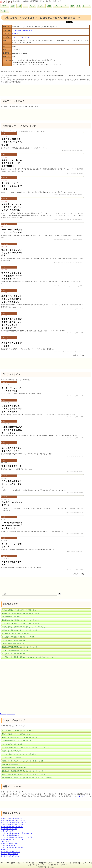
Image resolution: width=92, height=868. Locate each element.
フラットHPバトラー (8, 846)
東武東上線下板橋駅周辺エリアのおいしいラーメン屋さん (21, 647)
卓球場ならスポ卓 (7, 831)
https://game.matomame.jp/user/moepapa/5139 (69, 219)
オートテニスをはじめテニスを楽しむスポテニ (17, 833)
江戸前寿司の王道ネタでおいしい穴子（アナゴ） (12, 484)
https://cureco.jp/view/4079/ (75, 456)
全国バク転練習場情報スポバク (11, 835)
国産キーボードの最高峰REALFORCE (15, 768)
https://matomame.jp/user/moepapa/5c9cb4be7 (69, 263)
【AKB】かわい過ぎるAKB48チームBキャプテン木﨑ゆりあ (12, 526)
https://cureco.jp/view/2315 (75, 552)
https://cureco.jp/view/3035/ (75, 570)
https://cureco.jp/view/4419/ (75, 438)
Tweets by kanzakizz (8, 714)
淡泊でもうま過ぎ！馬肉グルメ (12, 751)
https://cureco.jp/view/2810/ (22, 30)
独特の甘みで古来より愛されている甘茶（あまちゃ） (20, 737)
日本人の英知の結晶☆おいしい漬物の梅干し (17, 741)
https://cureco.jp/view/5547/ (75, 492)
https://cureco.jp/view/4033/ (75, 471)
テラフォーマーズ (24, 37)
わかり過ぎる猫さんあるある (11, 852)
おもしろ (41, 6)
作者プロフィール (83, 796)
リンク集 (28, 865)
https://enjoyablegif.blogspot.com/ (73, 150)
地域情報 (5, 11)
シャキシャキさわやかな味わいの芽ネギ (15, 650)
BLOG (65, 865)
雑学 (13, 6)
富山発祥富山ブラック (12, 466)
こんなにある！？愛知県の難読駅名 (14, 640)
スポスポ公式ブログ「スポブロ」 (12, 827)
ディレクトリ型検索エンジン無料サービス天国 (17, 837)
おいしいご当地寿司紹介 (10, 764)
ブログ (3, 134)
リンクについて (86, 863)
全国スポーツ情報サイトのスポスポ (13, 821)
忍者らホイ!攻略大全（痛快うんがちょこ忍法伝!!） (12, 142)
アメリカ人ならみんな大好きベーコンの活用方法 (18, 731)
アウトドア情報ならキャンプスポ (12, 825)
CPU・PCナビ (6, 841)
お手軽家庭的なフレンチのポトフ (13, 758)
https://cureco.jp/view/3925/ (75, 512)
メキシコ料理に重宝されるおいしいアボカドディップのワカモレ (23, 774)
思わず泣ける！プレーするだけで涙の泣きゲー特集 (12, 186)
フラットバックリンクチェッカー (12, 848)
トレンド (86, 6)
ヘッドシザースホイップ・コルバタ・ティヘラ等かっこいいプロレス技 (26, 747)
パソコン (5, 6)
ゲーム (82, 355)
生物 (49, 6)
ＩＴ (25, 6)
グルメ (32, 6)
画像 (78, 6)
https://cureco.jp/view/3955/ (75, 417)
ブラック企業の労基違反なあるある (14, 644)
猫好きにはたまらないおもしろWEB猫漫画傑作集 (12, 253)
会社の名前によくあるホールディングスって (17, 734)
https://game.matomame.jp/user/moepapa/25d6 (69, 286)
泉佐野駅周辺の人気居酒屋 (11, 617)
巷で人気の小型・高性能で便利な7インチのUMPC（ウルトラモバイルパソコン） (29, 657)
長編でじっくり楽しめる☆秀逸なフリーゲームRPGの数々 (12, 163)
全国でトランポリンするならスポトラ (14, 823)
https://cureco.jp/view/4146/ (75, 396)
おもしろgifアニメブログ (9, 854)
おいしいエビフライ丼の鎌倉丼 (12, 744)
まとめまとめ (6, 244)
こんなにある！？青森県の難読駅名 (14, 654)
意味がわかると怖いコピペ (10, 844)
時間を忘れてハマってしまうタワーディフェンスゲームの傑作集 (12, 207)
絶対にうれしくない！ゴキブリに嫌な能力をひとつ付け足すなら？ (12, 299)
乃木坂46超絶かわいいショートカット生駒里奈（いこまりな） (12, 430)
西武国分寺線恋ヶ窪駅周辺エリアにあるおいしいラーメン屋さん (23, 627)
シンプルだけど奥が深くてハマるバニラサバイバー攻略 (20, 623)
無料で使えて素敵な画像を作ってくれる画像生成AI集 (20, 630)
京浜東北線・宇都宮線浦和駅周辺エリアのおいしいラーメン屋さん (24, 771)
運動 (72, 6)
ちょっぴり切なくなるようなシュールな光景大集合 (19, 754)
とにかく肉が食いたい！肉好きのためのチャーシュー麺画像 (12, 409)
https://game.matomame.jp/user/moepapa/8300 (69, 194)
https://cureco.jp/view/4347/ (75, 534)
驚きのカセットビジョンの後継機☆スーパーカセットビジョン (12, 276)
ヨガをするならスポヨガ (9, 829)
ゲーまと (4, 178)
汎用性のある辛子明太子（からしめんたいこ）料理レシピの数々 (23, 761)
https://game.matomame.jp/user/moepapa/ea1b (69, 240)
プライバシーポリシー (40, 865)
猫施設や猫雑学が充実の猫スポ (11, 819)
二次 (19, 6)
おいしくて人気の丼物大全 (10, 856)
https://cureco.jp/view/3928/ (75, 173)
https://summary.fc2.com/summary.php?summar (69, 351)
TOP (2, 863)
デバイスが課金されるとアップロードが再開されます (20, 610)
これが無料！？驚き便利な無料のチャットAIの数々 (19, 637)
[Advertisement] (17, 90)
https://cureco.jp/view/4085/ (75, 333)
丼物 (82, 574)
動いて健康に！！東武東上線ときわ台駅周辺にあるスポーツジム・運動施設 (27, 778)
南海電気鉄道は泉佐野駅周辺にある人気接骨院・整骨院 (20, 613)
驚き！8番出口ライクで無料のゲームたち (16, 634)
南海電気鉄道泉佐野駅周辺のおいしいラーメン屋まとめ (20, 620)
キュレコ (15, 34)
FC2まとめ (5, 337)
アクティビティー (61, 6)
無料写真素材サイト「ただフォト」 (13, 839)
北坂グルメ (5, 850)
